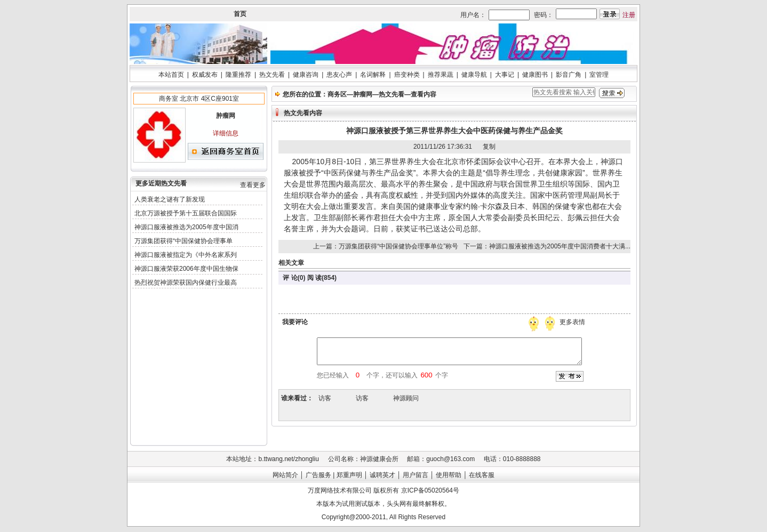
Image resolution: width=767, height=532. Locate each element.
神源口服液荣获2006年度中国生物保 (186, 269)
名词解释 (373, 75)
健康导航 (474, 75)
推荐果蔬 (441, 75)
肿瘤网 (363, 94)
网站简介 (285, 475)
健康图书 (535, 75)
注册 (629, 15)
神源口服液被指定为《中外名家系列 (186, 255)
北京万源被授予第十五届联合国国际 (186, 213)
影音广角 (569, 75)
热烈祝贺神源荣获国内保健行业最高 (186, 283)
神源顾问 (406, 398)
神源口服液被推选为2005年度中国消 (186, 227)
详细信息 (226, 133)
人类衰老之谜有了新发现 (170, 199)
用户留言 (416, 475)
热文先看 (272, 75)
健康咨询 (306, 75)
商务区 (337, 94)
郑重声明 (349, 475)
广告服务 (318, 475)
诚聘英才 (382, 475)
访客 (325, 398)
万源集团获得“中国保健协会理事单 (183, 241)
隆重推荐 (238, 75)
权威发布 (205, 75)
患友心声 (339, 75)
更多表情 (573, 322)
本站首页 (171, 75)
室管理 (599, 75)
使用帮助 (449, 475)
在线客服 (482, 475)
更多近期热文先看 (161, 183)
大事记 (505, 75)
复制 (489, 147)
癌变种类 (407, 75)
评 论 (290, 278)
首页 (240, 14)
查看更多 (253, 185)
